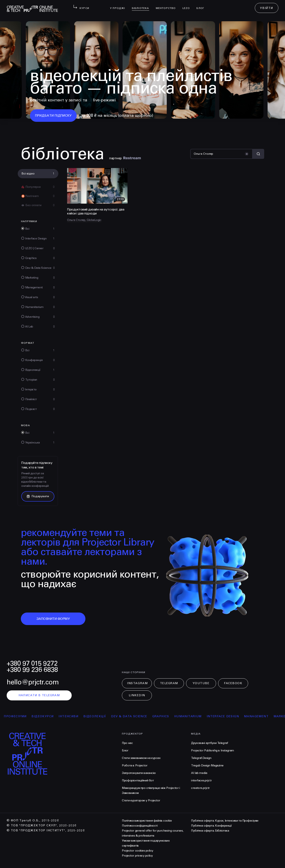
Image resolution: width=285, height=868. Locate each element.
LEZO (188, 5)
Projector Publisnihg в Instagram (212, 750)
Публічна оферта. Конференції (211, 826)
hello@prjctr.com (33, 682)
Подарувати (38, 496)
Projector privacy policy (137, 856)
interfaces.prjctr (201, 780)
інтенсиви (73, 716)
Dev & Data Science (134, 716)
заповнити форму (53, 619)
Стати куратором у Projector (141, 800)
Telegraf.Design (201, 758)
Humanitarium (193, 716)
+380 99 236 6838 (32, 670)
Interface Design (228, 716)
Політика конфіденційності (140, 826)
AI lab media (199, 773)
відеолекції (100, 716)
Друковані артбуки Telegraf (209, 743)
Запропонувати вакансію (139, 773)
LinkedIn (137, 695)
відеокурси (47, 716)
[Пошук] (221, 154)
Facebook (233, 683)
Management (261, 716)
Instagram (137, 683)
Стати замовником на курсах (141, 758)
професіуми (20, 716)
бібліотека (142, 5)
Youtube (201, 683)
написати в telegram (39, 695)
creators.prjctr (200, 788)
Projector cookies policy (137, 851)
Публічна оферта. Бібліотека (210, 831)
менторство (167, 5)
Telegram (169, 683)
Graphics (166, 716)
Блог (202, 5)
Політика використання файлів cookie (147, 821)
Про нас (127, 743)
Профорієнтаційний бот (138, 780)
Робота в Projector (135, 765)
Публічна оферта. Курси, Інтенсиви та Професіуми (225, 821)
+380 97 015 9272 (32, 663)
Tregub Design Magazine (207, 765)
